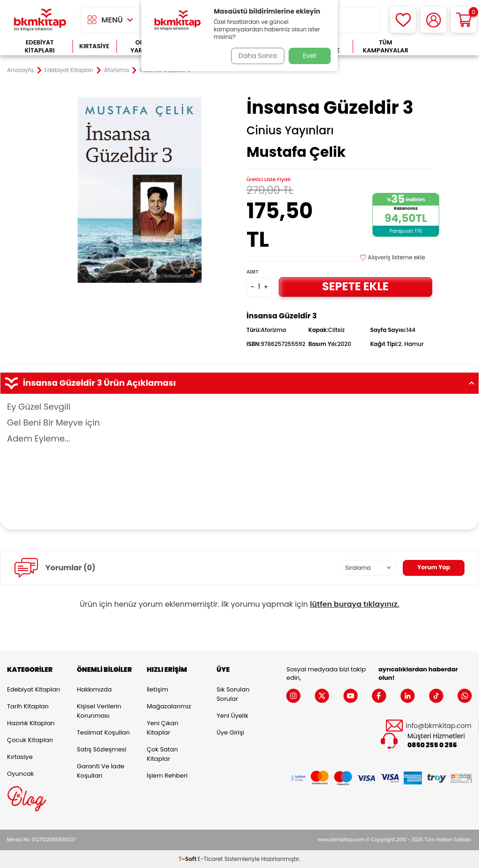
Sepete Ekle (356, 286)
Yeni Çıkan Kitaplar (163, 728)
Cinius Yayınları (290, 131)
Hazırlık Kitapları (31, 723)
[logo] (40, 20)
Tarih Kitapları (28, 706)
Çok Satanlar (445, 47)
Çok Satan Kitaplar (163, 754)
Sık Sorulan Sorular (233, 694)
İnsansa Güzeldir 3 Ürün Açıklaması (239, 383)
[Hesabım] (433, 20)
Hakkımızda (94, 689)
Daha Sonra (255, 56)
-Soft (188, 859)
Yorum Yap (431, 567)
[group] (140, 190)
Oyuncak (21, 774)
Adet (252, 272)
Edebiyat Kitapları (40, 47)
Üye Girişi (230, 732)
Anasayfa (20, 70)
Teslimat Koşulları (103, 732)
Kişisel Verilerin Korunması (99, 711)
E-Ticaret (210, 859)
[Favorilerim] (403, 20)
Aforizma (117, 70)
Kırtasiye (94, 46)
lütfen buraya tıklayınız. (355, 604)
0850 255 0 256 (432, 745)
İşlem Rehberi (167, 776)
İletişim (158, 689)
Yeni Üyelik (232, 716)
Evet (310, 56)
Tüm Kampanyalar (385, 47)
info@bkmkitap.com (439, 726)
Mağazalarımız (169, 706)
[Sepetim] (464, 20)
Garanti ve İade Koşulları (100, 771)
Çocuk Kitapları (30, 740)
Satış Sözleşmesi (102, 749)
